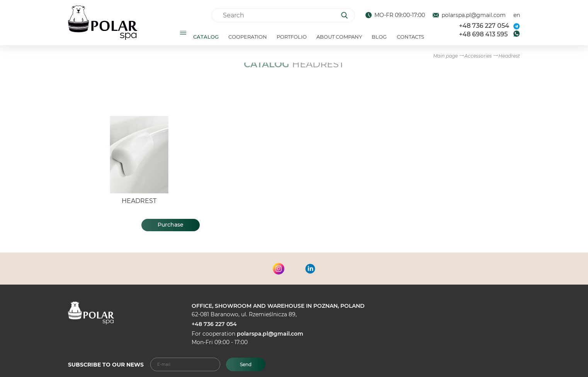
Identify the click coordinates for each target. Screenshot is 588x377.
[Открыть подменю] (183, 34)
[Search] (347, 15)
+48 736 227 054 (484, 27)
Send (246, 364)
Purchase (171, 228)
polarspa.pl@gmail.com (270, 334)
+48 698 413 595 (483, 36)
